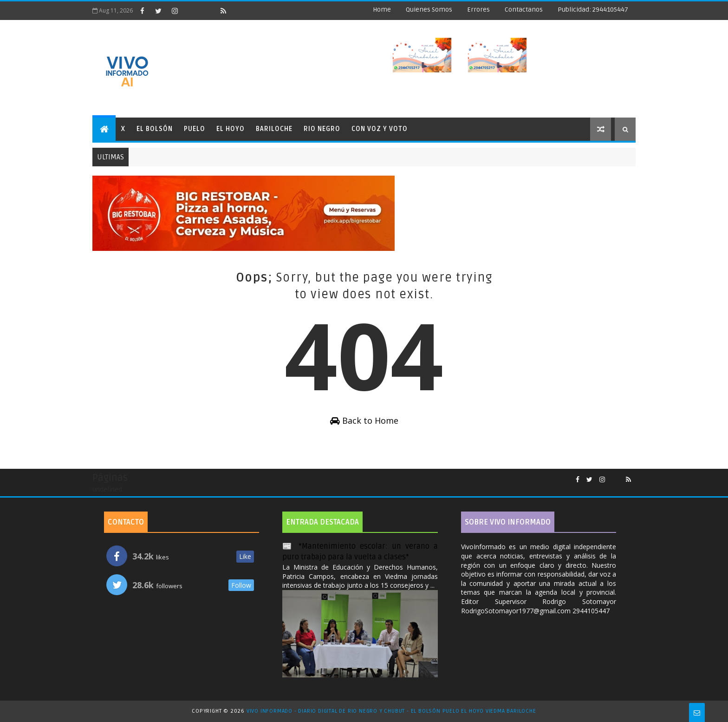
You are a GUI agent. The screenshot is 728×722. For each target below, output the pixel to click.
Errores (478, 10)
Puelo (195, 129)
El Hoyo (231, 129)
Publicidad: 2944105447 (593, 10)
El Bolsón (155, 129)
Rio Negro (322, 129)
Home (382, 10)
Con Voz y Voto (380, 129)
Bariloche (274, 129)
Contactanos (524, 10)
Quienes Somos (429, 10)
